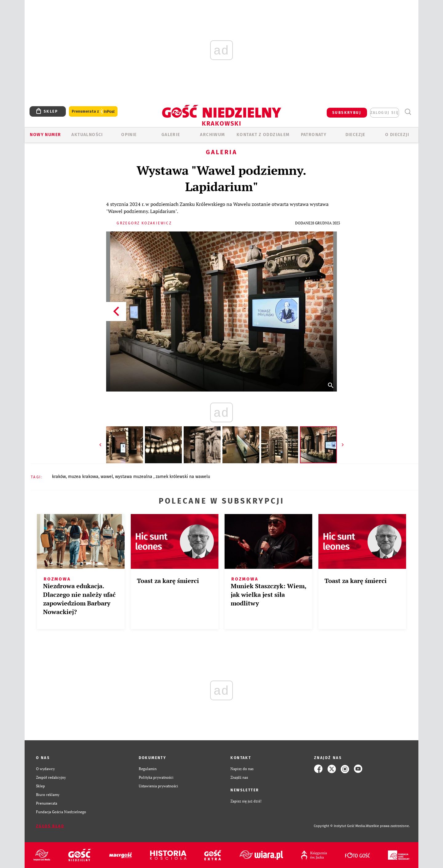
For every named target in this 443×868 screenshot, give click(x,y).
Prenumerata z (93, 112)
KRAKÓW (59, 477)
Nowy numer (45, 135)
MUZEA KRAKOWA (83, 477)
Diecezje (355, 135)
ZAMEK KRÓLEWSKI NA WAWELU (183, 477)
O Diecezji (397, 135)
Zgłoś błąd (50, 826)
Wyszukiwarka (408, 112)
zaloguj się (385, 113)
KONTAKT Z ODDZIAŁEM (263, 135)
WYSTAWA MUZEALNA (134, 477)
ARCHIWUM (212, 135)
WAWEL (107, 477)
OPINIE (129, 135)
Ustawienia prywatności (158, 786)
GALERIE (171, 135)
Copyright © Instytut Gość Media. (340, 826)
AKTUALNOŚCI (87, 135)
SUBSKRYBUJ (347, 113)
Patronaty (314, 135)
